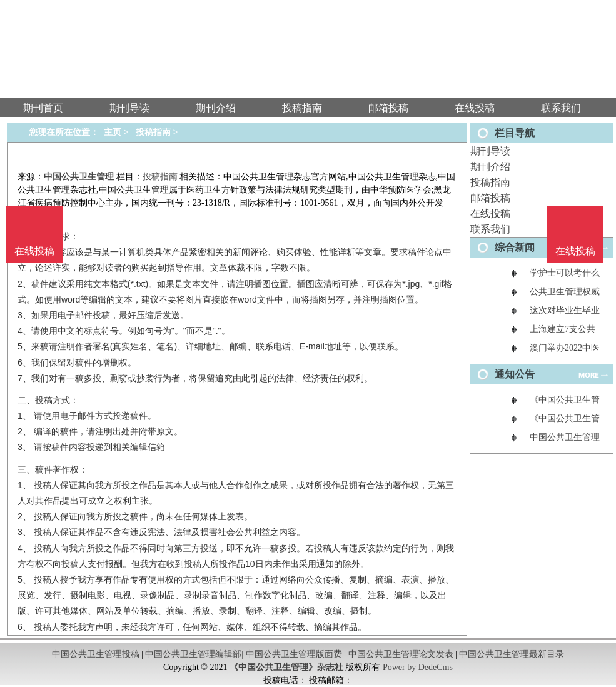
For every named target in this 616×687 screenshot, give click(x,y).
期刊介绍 (490, 167)
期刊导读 (490, 151)
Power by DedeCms (418, 667)
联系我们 (490, 229)
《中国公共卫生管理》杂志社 (286, 667)
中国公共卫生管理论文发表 (401, 654)
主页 (113, 132)
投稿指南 (490, 182)
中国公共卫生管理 (79, 177)
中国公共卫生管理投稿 (96, 654)
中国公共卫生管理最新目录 (512, 654)
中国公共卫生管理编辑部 (193, 654)
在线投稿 (490, 213)
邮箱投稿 (490, 198)
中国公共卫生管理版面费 (294, 654)
